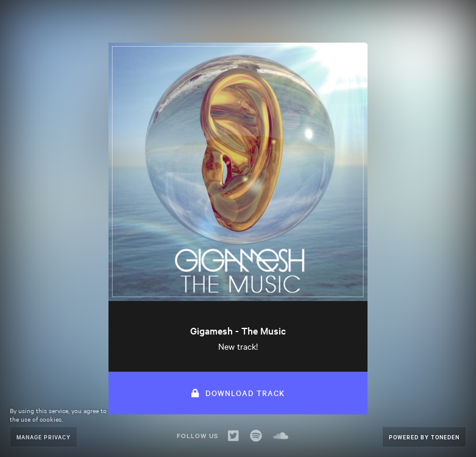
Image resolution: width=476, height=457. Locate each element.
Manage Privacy (44, 437)
